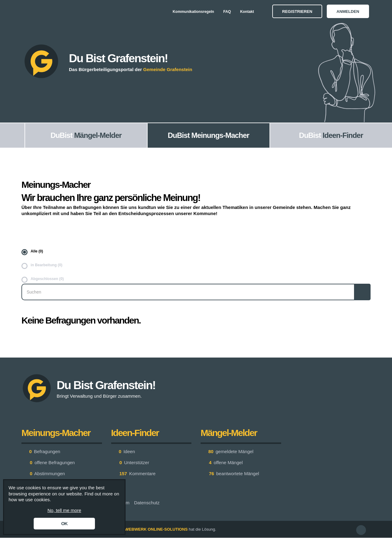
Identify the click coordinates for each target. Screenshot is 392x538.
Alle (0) (37, 251)
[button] (361, 530)
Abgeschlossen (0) (47, 279)
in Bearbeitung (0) (46, 265)
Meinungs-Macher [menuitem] (220, 135)
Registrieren (297, 11)
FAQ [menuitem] (227, 12)
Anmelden (348, 11)
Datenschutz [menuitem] (147, 503)
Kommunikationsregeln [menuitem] (193, 12)
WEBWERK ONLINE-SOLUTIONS (156, 529)
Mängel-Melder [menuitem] (98, 135)
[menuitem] (12, 135)
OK (64, 523)
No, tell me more (64, 510)
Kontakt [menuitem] (247, 12)
